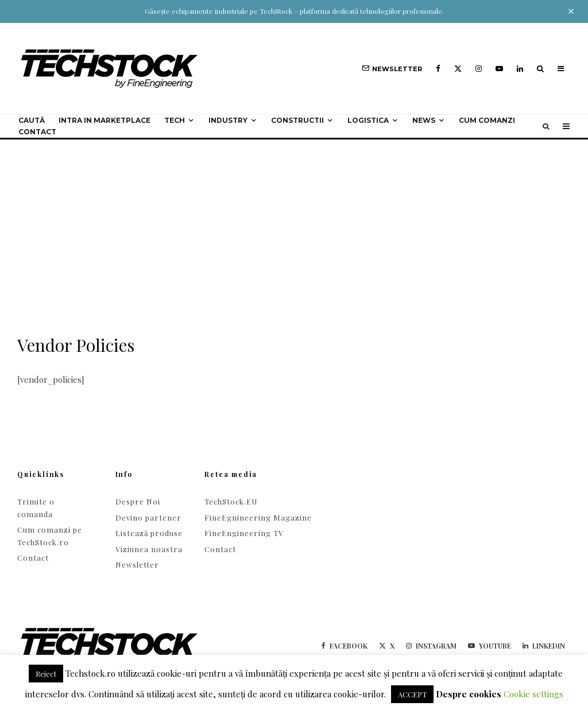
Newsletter (137, 564)
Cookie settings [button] (533, 694)
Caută (32, 120)
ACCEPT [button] (412, 694)
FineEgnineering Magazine (258, 517)
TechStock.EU (231, 501)
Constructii (297, 120)
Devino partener (148, 517)
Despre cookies (469, 694)
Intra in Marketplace (105, 120)
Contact (37, 132)
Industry (228, 120)
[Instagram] (479, 69)
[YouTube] (499, 69)
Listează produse (149, 533)
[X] (458, 69)
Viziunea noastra (149, 549)
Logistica (368, 120)
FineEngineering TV (244, 533)
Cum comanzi (487, 120)
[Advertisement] (294, 226)
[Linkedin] (520, 69)
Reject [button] (46, 674)
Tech (175, 120)
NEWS (424, 120)
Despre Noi (138, 501)
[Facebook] (438, 69)
